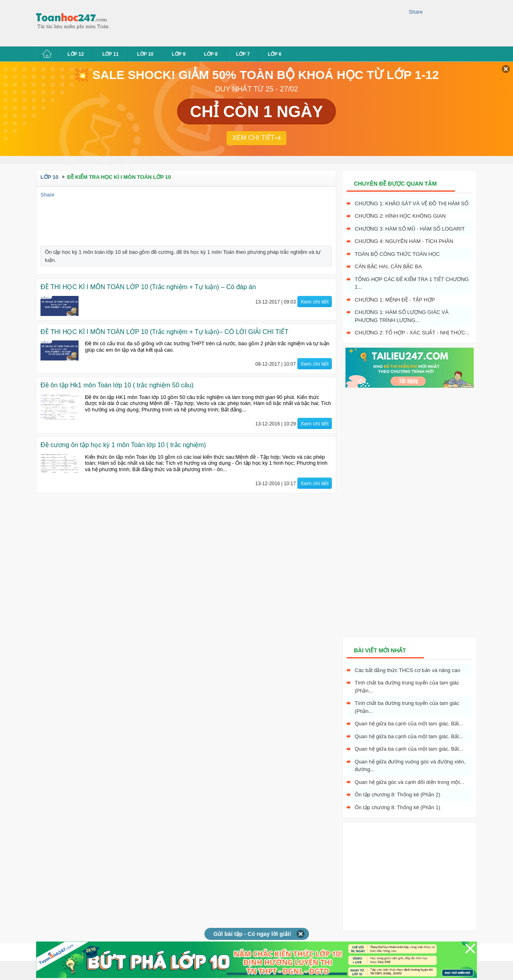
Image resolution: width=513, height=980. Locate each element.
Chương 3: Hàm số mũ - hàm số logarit (410, 229)
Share (416, 12)
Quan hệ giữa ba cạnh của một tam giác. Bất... (409, 724)
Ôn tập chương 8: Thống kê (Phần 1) (398, 807)
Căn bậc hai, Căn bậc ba (388, 266)
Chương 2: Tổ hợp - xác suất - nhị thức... (412, 333)
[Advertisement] (262, 22)
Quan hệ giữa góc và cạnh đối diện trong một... (409, 782)
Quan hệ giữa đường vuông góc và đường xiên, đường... (410, 766)
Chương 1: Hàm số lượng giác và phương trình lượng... (402, 316)
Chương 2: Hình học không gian (400, 216)
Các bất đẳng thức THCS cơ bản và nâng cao (407, 670)
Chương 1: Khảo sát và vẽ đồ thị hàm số (412, 203)
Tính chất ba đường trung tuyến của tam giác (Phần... (407, 687)
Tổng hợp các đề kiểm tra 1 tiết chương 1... (412, 283)
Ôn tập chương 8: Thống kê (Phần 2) (398, 795)
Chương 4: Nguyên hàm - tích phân (404, 241)
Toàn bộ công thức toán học (397, 254)
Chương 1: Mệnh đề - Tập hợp (395, 300)
